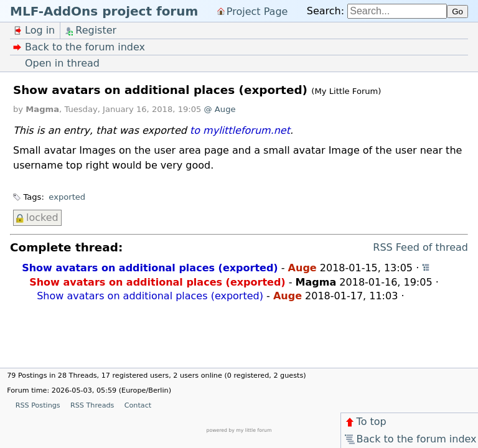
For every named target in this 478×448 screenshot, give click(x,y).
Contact (138, 405)
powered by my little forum (239, 430)
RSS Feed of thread (420, 247)
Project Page (257, 11)
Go (457, 12)
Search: (326, 11)
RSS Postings (38, 405)
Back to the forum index (410, 439)
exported (67, 197)
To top (365, 422)
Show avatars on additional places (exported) (150, 268)
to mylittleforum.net (240, 130)
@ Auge (220, 109)
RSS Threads (92, 405)
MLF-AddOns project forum (104, 11)
